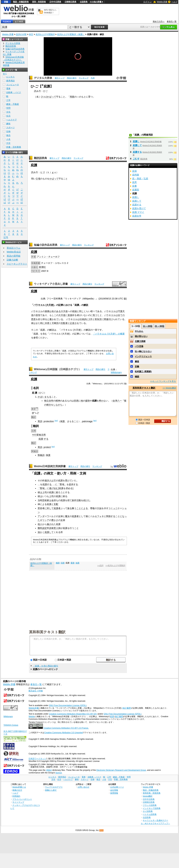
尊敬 (92, 508)
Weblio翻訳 (148, 796)
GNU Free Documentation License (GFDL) (68, 705)
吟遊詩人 (47, 480)
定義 (137, 366)
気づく (96, 315)
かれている (57, 319)
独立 (46, 401)
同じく (82, 311)
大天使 (64, 311)
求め (68, 488)
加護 (77, 563)
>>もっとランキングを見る (163, 381)
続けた (87, 500)
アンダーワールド (47, 516)
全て (5, 74)
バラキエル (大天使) (44, 305)
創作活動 (76, 500)
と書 (49, 319)
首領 (38, 315)
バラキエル (37, 311)
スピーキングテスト (17, 264)
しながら (58, 405)
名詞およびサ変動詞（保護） (71, 34)
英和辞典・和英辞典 (152, 793)
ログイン (148, 2)
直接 (70, 315)
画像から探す (51, 790)
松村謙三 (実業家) (143, 372)
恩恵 (33, 319)
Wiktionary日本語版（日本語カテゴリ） (57, 369)
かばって (52, 97)
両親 (72, 97)
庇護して (49, 532)
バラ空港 (139, 346)
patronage (87, 421)
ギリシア (45, 520)
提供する (73, 484)
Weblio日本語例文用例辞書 (50, 466)
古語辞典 (84, 2)
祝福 (75, 311)
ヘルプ (174, 2)
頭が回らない (141, 336)
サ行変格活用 (39, 435)
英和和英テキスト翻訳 (47, 632)
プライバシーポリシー (22, 799)
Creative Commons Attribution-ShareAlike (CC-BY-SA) (73, 714)
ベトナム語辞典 (150, 814)
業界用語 (10, 81)
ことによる (82, 508)
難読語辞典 (40, 158)
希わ (101, 401)
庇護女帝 (137, 216)
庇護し (136, 141)
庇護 (112, 717)
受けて (68, 480)
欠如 (99, 508)
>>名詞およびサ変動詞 (115, 566)
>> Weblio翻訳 (169, 388)
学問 (8, 108)
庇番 (134, 186)
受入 (56, 528)
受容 (40, 508)
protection (49, 421)
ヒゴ (43, 172)
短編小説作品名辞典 (46, 245)
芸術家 (46, 500)
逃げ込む (54, 488)
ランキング (84, 78)
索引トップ (60, 78)
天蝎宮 (55, 323)
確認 (137, 377)
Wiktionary (116, 372)
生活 (8, 116)
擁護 (58, 563)
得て (70, 500)
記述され (75, 323)
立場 (38, 179)
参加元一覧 (172, 21)
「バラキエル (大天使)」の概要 (109, 334)
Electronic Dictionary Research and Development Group (121, 770)
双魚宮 (98, 319)
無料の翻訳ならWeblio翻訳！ (50, 11)
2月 (91, 319)
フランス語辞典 (150, 805)
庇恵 (134, 182)
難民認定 (42, 528)
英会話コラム (14, 248)
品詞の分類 (21, 34)
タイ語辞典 (148, 811)
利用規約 (16, 796)
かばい (41, 397)
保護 (62, 421)
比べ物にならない (143, 351)
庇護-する (43, 439)
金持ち (55, 500)
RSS (102, 830)
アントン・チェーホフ (48, 257)
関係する (111, 516)
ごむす (136, 159)
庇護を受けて (139, 208)
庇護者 (57, 508)
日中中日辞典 (55, 2)
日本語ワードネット (37, 759)
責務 (47, 311)
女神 (60, 516)
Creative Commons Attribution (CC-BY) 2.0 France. (66, 728)
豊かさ (55, 520)
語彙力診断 (12, 260)
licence (59, 773)
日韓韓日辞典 (70, 2)
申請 (49, 528)
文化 (8, 112)
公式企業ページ (117, 787)
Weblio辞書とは (19, 787)
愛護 (73, 563)
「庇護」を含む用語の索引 (45, 666)
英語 (40, 421)
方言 (8, 143)
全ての (121, 315)
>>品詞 (100, 566)
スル (44, 97)
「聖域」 (62, 484)
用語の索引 (72, 78)
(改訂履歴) (127, 708)
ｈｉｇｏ (52, 172)
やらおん (139, 331)
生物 (8, 131)
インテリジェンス (143, 356)
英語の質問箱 (14, 256)
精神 (58, 401)
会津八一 (117, 401)
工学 (8, 100)
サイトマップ (18, 802)
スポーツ (10, 128)
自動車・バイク (14, 92)
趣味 (8, 124)
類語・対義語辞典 (21, 2)
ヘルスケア (11, 120)
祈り (40, 319)
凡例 (93, 78)
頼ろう (59, 492)
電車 (8, 89)
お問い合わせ (83, 787)
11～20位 (148, 326)
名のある (56, 311)
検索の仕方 (17, 790)
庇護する (47, 484)
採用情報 (114, 793)
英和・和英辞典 (39, 2)
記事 (61, 305)
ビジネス (10, 77)
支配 (56, 504)
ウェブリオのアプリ (54, 787)
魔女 (67, 516)
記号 (6, 237)
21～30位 (160, 326)
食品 (8, 135)
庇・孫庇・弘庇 (140, 178)
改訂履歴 (119, 717)
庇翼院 (136, 190)
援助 (88, 401)
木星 (47, 323)
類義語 (41, 455)
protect (47, 447)
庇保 (134, 171)
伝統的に (84, 319)
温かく (41, 532)
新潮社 (42, 267)
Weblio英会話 (14, 252)
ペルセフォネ (97, 516)
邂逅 (137, 361)
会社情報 (114, 790)
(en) (56, 421)
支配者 (64, 323)
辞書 (6, 2)
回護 (63, 563)
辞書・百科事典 (14, 147)
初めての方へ (159, 21)
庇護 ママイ (138, 212)
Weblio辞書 (34, 708)
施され (50, 524)
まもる (48, 397)
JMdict (49, 770)
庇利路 (136, 175)
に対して (49, 508)
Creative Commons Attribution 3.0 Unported (63, 733)
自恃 (51, 401)
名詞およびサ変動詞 (45, 34)
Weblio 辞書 (162, 2)
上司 (45, 492)
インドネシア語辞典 (152, 808)
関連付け (108, 319)
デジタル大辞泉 (43, 78)
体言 (31, 34)
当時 (40, 500)
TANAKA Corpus (11, 725)
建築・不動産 (13, 104)
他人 (40, 524)
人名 (8, 139)
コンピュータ (13, 85)
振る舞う (72, 508)
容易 (76, 401)
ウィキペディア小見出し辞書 (51, 284)
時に (43, 323)
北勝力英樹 (140, 341)
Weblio (32, 717)
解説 (86, 305)
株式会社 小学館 (36, 691)
